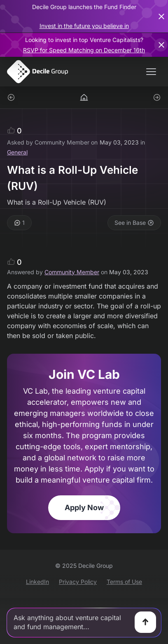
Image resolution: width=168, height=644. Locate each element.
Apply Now (84, 507)
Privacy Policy (78, 582)
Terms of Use (124, 582)
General (17, 152)
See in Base (134, 223)
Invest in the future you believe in (84, 26)
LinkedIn (37, 582)
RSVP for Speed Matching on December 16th (84, 50)
